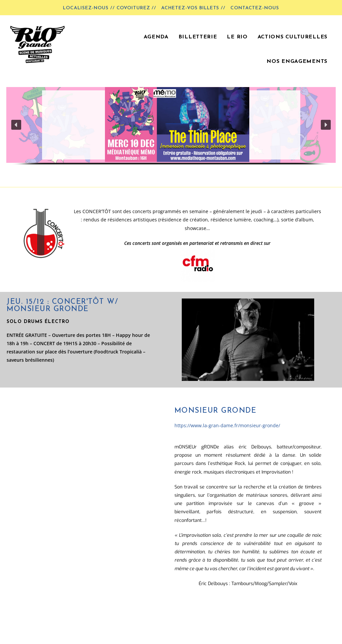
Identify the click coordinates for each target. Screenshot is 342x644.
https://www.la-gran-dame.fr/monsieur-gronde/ (227, 425)
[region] (171, 132)
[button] (171, 125)
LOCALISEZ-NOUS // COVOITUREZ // (110, 8)
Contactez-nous (255, 8)
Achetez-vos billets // (193, 8)
